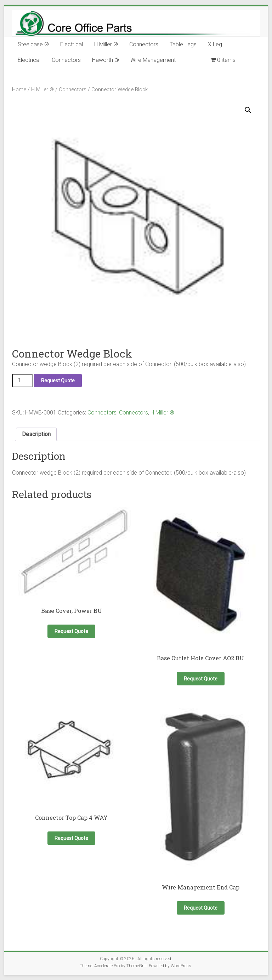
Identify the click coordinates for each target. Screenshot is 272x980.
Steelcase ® (33, 44)
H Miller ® (106, 44)
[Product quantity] (22, 381)
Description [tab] (36, 434)
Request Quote (58, 381)
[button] (248, 110)
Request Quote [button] (201, 679)
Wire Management (153, 60)
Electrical (72, 44)
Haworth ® (106, 60)
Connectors (144, 44)
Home (19, 89)
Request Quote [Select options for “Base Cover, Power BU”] (71, 631)
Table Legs (183, 44)
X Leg (215, 44)
